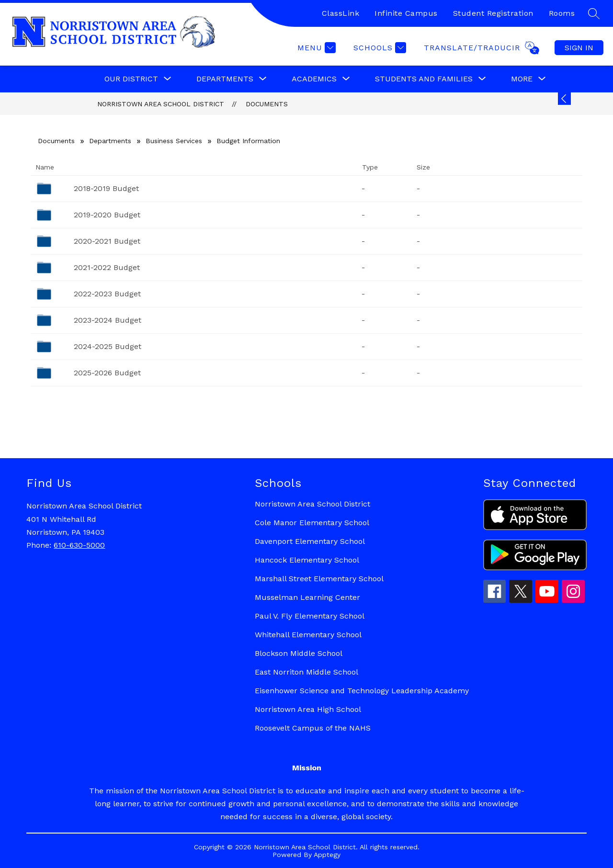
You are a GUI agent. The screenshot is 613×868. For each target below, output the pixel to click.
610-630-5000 (79, 545)
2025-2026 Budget (107, 373)
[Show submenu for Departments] (225, 79)
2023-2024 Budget (108, 320)
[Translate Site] (480, 48)
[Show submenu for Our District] (131, 79)
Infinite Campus (406, 13)
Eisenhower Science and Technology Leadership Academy (362, 691)
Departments (110, 141)
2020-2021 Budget (107, 241)
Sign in (579, 48)
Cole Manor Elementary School (312, 523)
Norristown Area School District (161, 104)
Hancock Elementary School (307, 560)
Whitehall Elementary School (308, 635)
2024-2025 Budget (108, 346)
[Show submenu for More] (522, 79)
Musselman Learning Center (307, 597)
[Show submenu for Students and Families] (424, 79)
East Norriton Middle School (306, 672)
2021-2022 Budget (107, 267)
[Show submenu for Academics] (314, 79)
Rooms (562, 13)
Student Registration (493, 13)
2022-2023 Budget (107, 294)
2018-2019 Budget (106, 188)
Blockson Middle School (299, 653)
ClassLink (341, 13)
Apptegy (327, 855)
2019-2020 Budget (107, 215)
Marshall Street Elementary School (319, 579)
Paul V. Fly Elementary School (310, 616)
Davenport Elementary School (310, 541)
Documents (267, 104)
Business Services (174, 141)
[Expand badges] (564, 99)
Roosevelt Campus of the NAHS (313, 728)
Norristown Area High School (308, 709)
